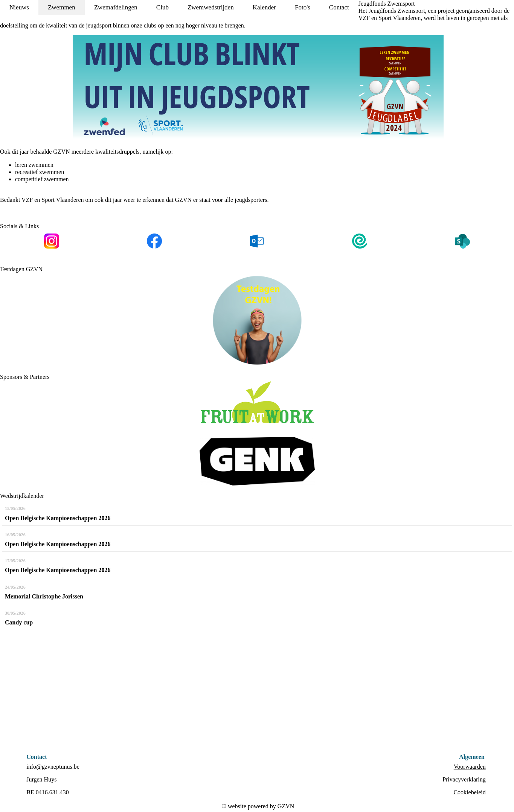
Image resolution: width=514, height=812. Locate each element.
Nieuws (19, 7)
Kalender (264, 7)
